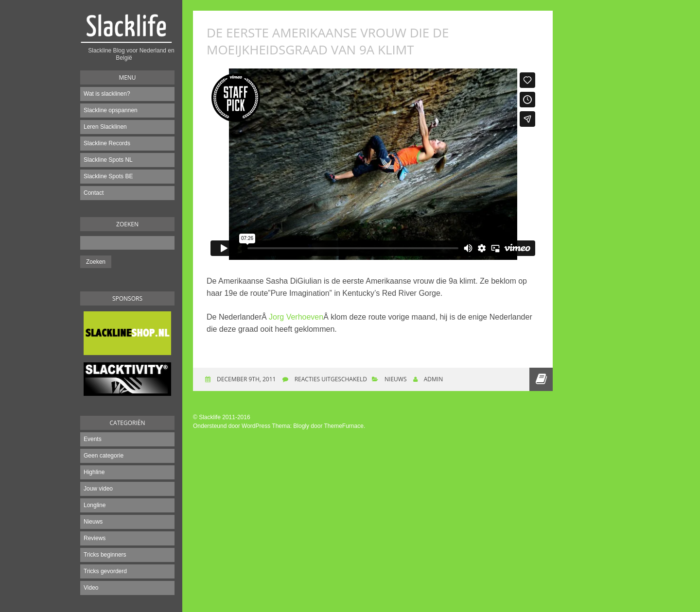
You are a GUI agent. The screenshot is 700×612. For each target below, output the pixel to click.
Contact (94, 193)
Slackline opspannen (111, 110)
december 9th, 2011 (245, 379)
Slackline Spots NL (108, 160)
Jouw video (98, 489)
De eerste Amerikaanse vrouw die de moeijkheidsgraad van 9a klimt (328, 41)
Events (93, 439)
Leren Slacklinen (105, 127)
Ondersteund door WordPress (232, 426)
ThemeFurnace (344, 426)
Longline (95, 505)
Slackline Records (107, 143)
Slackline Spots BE (108, 176)
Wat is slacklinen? (107, 94)
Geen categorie (104, 456)
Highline (94, 472)
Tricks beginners (105, 555)
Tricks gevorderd (105, 571)
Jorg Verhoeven (296, 317)
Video (91, 588)
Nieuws (93, 522)
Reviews (95, 538)
